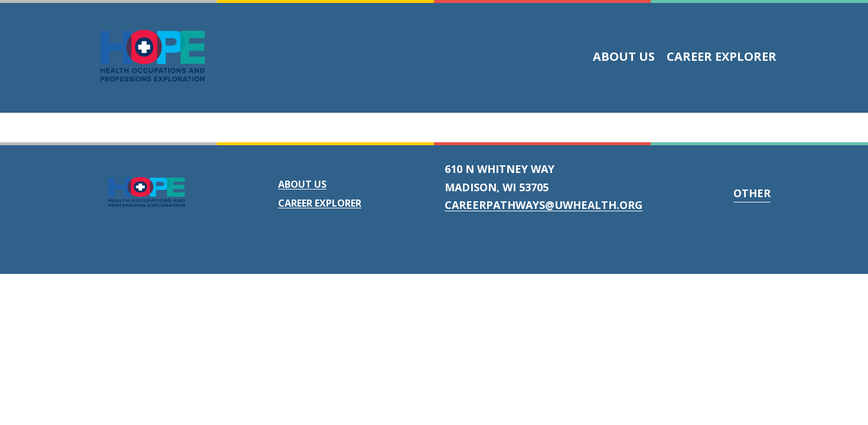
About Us (624, 56)
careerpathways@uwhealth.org (544, 205)
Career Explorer (722, 56)
